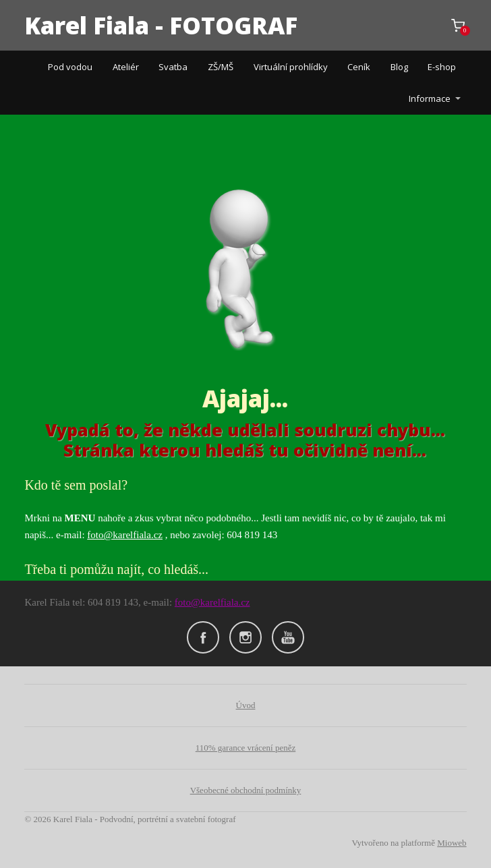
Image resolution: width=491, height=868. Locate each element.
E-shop (442, 67)
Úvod (246, 705)
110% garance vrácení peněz (246, 748)
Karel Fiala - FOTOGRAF (161, 25)
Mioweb (452, 843)
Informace (430, 98)
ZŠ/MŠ (221, 67)
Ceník (359, 67)
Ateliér (126, 67)
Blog (399, 67)
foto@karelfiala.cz (125, 535)
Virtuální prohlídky (291, 67)
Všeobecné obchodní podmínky (246, 790)
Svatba (173, 67)
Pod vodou (70, 67)
